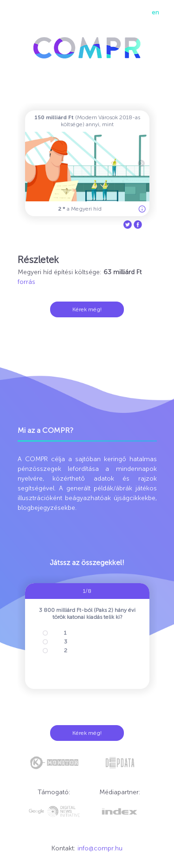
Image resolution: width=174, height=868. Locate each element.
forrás (26, 282)
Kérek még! (87, 309)
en (155, 12)
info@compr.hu (100, 848)
